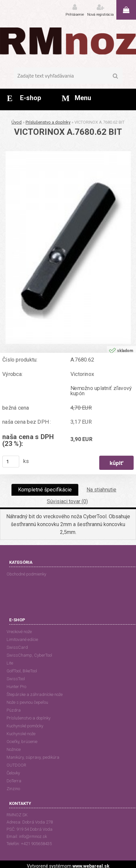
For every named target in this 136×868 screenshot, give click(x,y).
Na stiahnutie (101, 490)
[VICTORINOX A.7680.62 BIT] (68, 154)
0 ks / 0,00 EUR (126, 10)
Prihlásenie (75, 15)
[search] (116, 76)
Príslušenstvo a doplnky (48, 122)
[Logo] (68, 41)
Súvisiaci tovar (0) (67, 501)
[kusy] (11, 462)
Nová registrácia (100, 15)
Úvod (17, 122)
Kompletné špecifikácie (45, 490)
